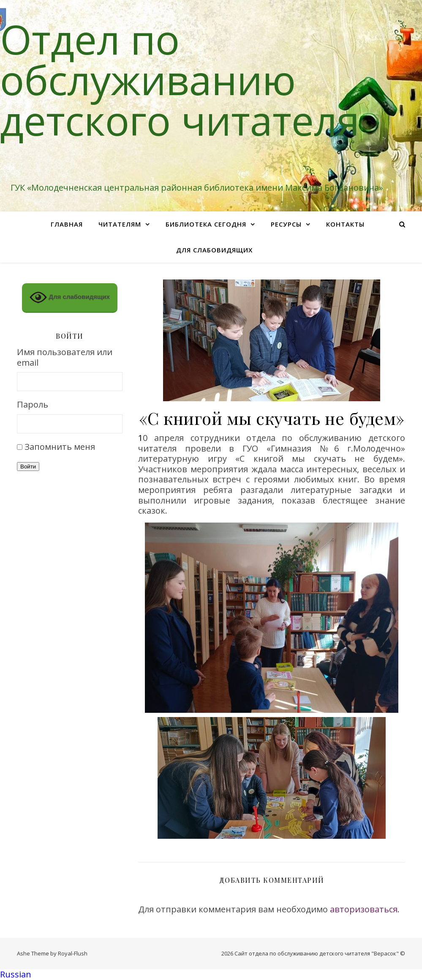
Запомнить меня (60, 447)
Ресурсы (286, 224)
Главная (67, 224)
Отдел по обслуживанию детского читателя (180, 79)
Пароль (33, 405)
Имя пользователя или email (65, 357)
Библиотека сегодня (206, 224)
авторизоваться (364, 909)
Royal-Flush (73, 953)
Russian (16, 974)
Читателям (120, 224)
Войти (28, 467)
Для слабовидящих (214, 250)
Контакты (345, 224)
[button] (211, 975)
